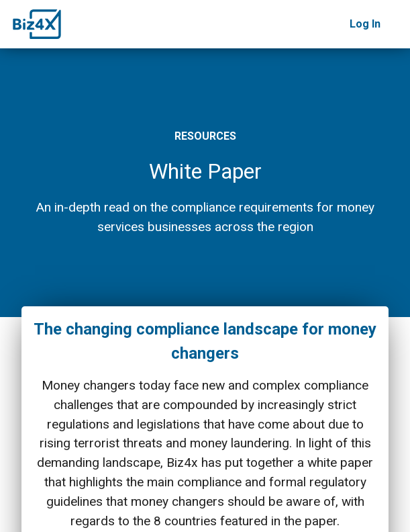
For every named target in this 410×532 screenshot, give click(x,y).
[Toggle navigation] (395, 24)
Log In (365, 24)
